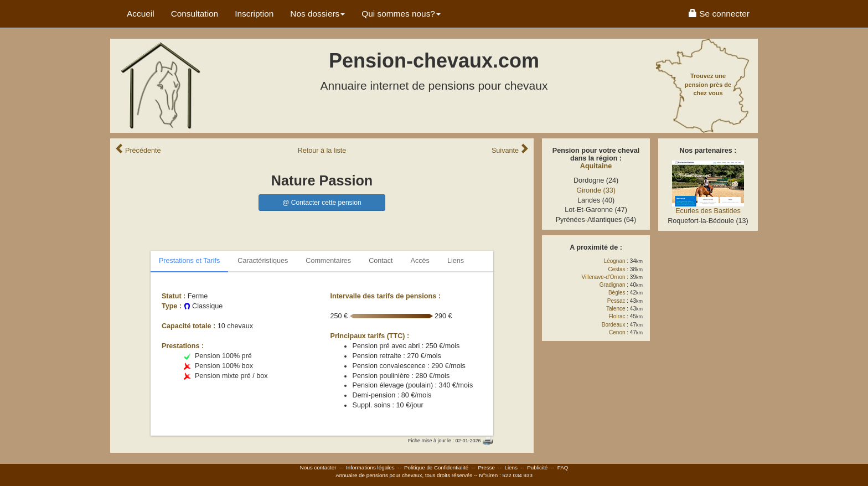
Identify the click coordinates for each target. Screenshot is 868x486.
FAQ (563, 467)
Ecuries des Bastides (708, 211)
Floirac (617, 316)
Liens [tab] (456, 261)
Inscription (254, 14)
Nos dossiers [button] (317, 14)
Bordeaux (614, 325)
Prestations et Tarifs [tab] (189, 261)
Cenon (617, 332)
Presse (487, 467)
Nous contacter (318, 467)
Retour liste (322, 151)
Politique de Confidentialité (436, 467)
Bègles (617, 293)
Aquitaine (596, 166)
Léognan (615, 261)
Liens (511, 467)
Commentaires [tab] (328, 261)
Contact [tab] (381, 261)
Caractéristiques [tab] (263, 261)
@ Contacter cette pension (322, 203)
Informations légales (370, 467)
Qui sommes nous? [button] (401, 14)
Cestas (616, 269)
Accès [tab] (420, 261)
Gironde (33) (596, 190)
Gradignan (613, 285)
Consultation (195, 14)
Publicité (537, 467)
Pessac (616, 301)
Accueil (141, 14)
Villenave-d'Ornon (604, 277)
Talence (616, 309)
